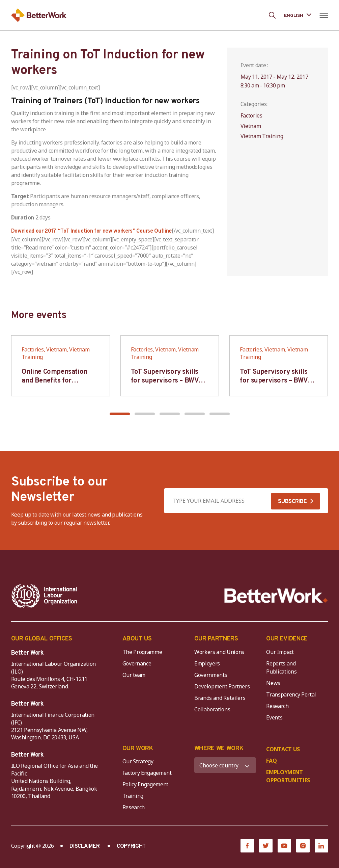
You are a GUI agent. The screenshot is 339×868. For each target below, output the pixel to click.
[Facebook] (247, 846)
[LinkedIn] (321, 846)
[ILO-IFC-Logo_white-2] (45, 596)
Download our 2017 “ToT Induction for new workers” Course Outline (92, 231)
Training (133, 796)
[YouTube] (284, 846)
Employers (207, 663)
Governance (137, 663)
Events (274, 717)
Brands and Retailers (220, 698)
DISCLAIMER (84, 846)
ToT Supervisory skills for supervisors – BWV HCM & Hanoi (165, 381)
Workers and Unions (219, 652)
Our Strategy (138, 761)
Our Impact (280, 652)
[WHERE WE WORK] (225, 765)
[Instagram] (303, 846)
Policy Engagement (147, 784)
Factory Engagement (147, 773)
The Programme (142, 652)
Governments (211, 675)
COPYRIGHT (131, 846)
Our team (134, 675)
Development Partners (222, 686)
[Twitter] (266, 846)
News (273, 683)
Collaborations (212, 709)
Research (277, 706)
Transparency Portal (291, 694)
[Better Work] (276, 596)
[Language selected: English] (298, 15)
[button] (120, 414)
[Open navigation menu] (324, 15)
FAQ (271, 761)
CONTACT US (283, 749)
